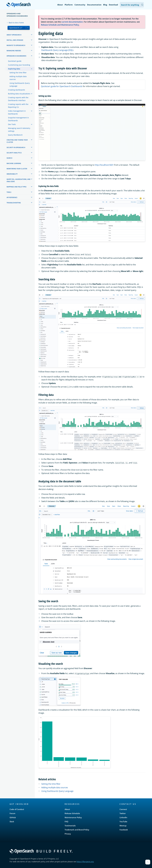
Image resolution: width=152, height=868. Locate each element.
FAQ (66, 822)
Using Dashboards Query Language (20, 85)
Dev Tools (12, 124)
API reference (12, 197)
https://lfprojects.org (85, 862)
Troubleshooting (14, 203)
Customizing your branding (19, 65)
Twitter (123, 813)
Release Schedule (72, 813)
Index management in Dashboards (17, 112)
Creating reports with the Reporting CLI (18, 106)
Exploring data (14, 69)
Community (80, 5)
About (60, 5)
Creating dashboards (17, 90)
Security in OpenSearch (16, 147)
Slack (12, 822)
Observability (12, 174)
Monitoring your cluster (17, 169)
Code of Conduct (17, 809)
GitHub (13, 817)
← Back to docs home (15, 23)
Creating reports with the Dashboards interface (18, 99)
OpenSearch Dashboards (16, 56)
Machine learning (14, 163)
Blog (105, 5)
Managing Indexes (14, 51)
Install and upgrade (15, 40)
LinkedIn (123, 817)
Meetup (123, 826)
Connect (123, 809)
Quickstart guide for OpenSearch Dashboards (62, 86)
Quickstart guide (15, 61)
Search (9, 158)
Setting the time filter (18, 73)
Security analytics (14, 153)
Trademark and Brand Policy (77, 830)
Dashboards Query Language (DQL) (57, 50)
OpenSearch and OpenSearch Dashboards (17, 15)
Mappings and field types (17, 187)
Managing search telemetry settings (19, 130)
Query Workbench (15, 135)
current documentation (72, 22)
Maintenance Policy (73, 817)
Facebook (124, 830)
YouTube (123, 822)
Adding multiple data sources (18, 78)
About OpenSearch (14, 35)
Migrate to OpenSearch (16, 45)
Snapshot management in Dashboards (18, 119)
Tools (9, 192)
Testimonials (70, 826)
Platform (69, 5)
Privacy (68, 834)
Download (113, 5)
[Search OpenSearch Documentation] (132, 5)
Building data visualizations (19, 94)
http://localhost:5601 (104, 165)
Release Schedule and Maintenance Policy (60, 25)
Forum (12, 813)
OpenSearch (19, 5)
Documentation (94, 5)
